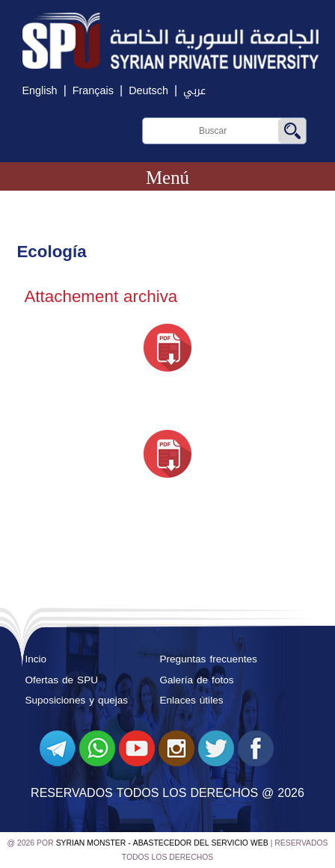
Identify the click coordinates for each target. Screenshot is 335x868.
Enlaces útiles (191, 700)
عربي (194, 91)
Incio (36, 659)
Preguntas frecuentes (208, 659)
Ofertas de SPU (61, 680)
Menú (167, 178)
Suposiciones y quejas (76, 700)
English (39, 91)
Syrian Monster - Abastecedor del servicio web (162, 843)
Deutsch (148, 91)
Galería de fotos (196, 680)
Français (93, 91)
